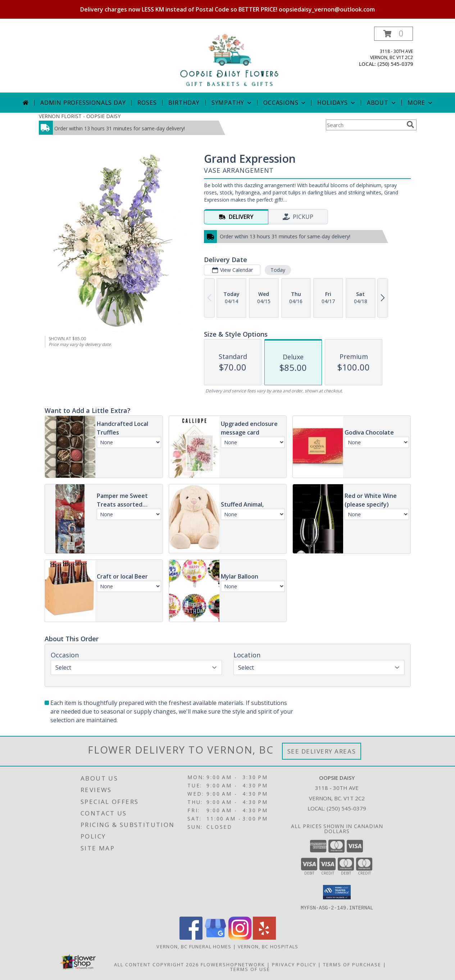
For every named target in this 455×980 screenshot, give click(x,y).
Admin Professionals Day (83, 103)
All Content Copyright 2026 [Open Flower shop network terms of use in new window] (156, 964)
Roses (147, 103)
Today (277, 270)
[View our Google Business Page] (215, 937)
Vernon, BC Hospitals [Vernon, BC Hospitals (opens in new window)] (268, 946)
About (382, 103)
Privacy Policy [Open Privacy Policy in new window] (294, 964)
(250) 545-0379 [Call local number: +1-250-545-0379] (395, 64)
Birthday (184, 103)
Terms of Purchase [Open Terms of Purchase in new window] (352, 964)
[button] (393, 34)
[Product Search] (365, 125)
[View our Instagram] (240, 937)
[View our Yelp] (264, 937)
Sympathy (232, 103)
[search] (410, 125)
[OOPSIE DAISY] (227, 60)
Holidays (337, 103)
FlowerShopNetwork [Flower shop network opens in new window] (233, 964)
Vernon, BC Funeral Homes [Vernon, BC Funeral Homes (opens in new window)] (194, 946)
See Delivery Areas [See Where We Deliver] (322, 751)
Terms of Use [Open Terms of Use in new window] (250, 969)
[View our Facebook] (191, 937)
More (421, 103)
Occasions (285, 103)
